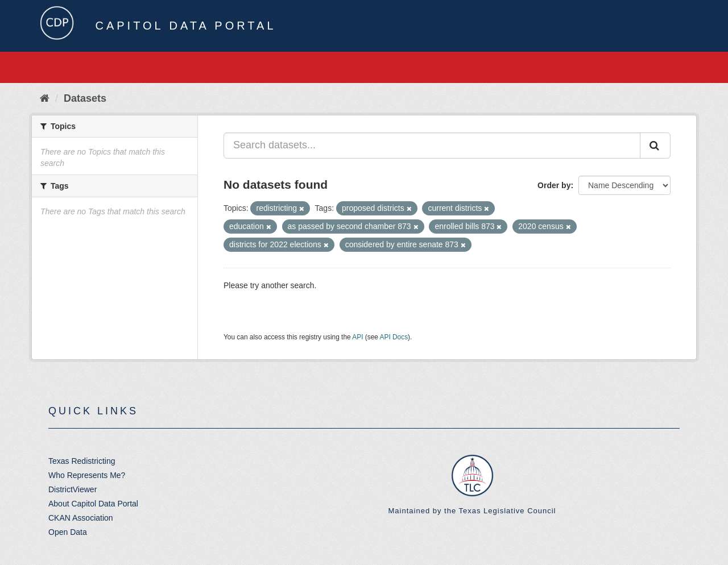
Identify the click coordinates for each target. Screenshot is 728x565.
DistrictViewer (73, 489)
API (357, 337)
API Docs (394, 337)
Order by (554, 185)
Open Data (68, 532)
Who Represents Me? (87, 475)
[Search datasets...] (432, 146)
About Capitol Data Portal (93, 504)
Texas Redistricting (82, 461)
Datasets (85, 98)
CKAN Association (81, 518)
